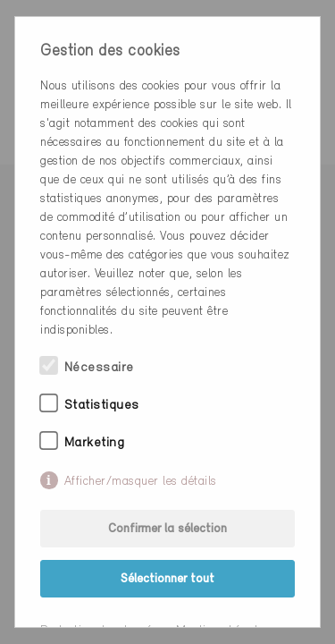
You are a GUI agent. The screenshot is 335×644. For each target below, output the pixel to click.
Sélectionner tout (167, 579)
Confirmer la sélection (167, 529)
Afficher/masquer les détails (141, 482)
